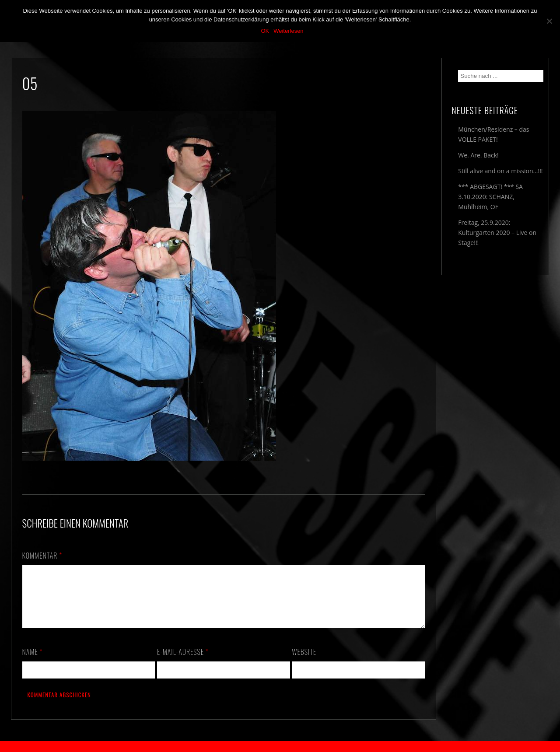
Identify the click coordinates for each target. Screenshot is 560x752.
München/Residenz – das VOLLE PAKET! (493, 134)
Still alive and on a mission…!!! (500, 171)
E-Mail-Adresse (183, 662)
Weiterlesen (288, 31)
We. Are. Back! (478, 155)
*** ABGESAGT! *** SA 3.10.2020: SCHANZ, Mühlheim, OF (490, 197)
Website (304, 662)
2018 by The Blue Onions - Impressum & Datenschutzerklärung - (280, 747)
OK (265, 31)
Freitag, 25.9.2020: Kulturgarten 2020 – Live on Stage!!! (497, 233)
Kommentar (42, 556)
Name (33, 662)
